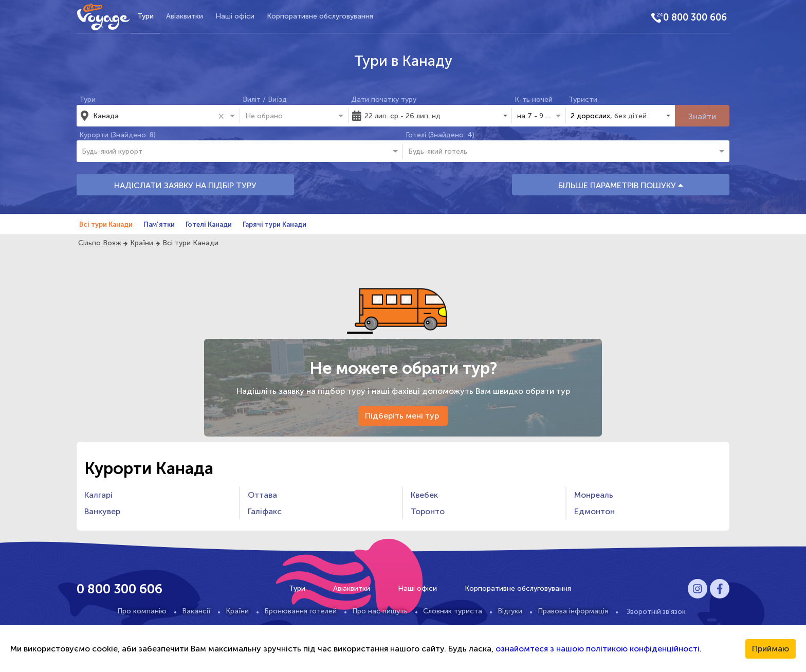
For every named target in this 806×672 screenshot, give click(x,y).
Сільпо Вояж (100, 243)
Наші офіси (235, 16)
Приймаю (771, 649)
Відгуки (510, 611)
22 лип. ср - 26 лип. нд (402, 116)
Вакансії (196, 611)
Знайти (702, 116)
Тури (145, 16)
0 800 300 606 (695, 17)
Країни (142, 243)
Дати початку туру (384, 99)
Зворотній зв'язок (656, 611)
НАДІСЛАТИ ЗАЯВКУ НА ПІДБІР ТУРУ (185, 185)
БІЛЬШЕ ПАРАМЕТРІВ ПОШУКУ (621, 185)
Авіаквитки (185, 16)
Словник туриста (453, 611)
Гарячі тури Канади (274, 224)
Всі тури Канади (106, 224)
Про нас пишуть (380, 611)
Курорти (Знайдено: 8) (117, 135)
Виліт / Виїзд (265, 99)
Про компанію (142, 611)
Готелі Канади (209, 224)
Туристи (583, 99)
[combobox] (154, 116)
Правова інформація (573, 611)
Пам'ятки (159, 224)
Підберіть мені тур (403, 416)
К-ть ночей (534, 99)
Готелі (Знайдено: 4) (440, 135)
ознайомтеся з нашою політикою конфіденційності (598, 649)
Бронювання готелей (300, 611)
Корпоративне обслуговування (320, 16)
